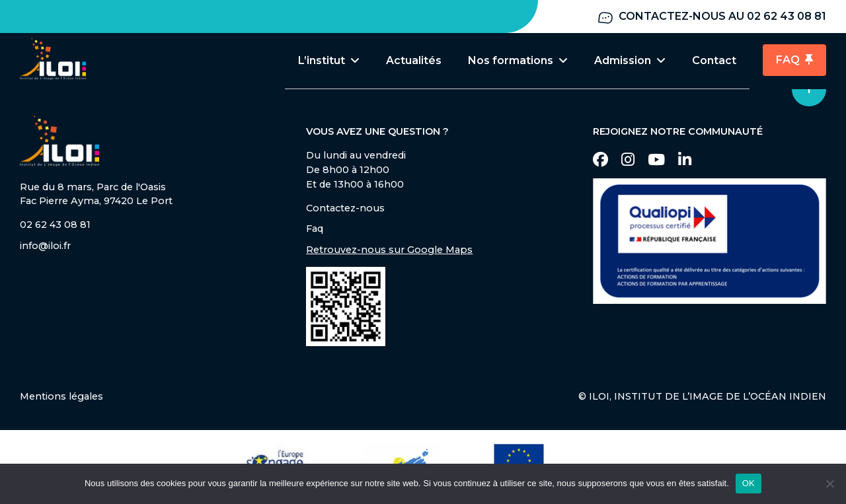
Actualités (414, 60)
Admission (630, 60)
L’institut (329, 60)
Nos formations (518, 60)
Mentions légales (61, 398)
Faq (315, 230)
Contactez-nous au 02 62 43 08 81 (711, 17)
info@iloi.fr (45, 247)
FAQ (794, 60)
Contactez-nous (345, 209)
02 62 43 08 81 (55, 226)
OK (749, 483)
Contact (714, 60)
